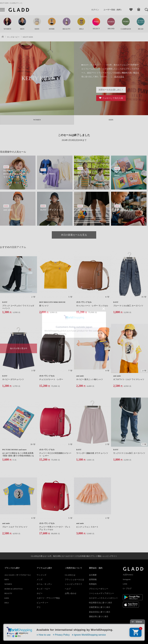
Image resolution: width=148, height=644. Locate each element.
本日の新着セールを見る (74, 235)
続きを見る (119, 77)
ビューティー (42, 603)
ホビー (40, 593)
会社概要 (93, 575)
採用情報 (93, 579)
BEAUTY (8, 593)
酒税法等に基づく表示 (99, 616)
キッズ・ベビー (43, 589)
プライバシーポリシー (99, 589)
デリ (39, 607)
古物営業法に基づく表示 (100, 607)
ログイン (95, 10)
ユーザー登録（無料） (113, 10)
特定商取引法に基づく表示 (100, 603)
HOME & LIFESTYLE (14, 589)
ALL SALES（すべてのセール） (18, 575)
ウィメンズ (42, 575)
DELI (7, 603)
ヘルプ (68, 589)
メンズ (40, 579)
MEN (7, 579)
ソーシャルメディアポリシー (101, 593)
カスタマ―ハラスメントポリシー (103, 598)
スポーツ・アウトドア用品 (48, 598)
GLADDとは (70, 575)
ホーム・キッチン (44, 584)
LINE (125, 584)
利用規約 (93, 584)
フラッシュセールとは (74, 579)
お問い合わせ (71, 593)
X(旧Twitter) (128, 575)
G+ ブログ (127, 588)
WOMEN (37, 120)
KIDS (7, 598)
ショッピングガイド (73, 584)
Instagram (127, 579)
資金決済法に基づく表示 (100, 612)
